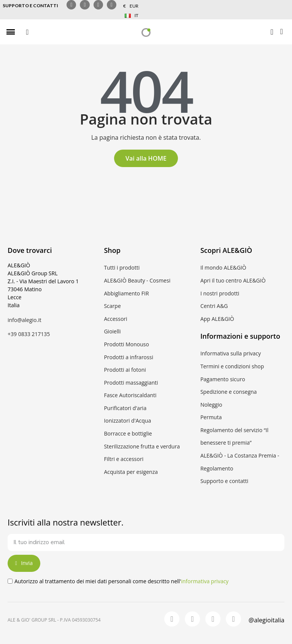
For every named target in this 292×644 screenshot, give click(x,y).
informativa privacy (205, 581)
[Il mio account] (272, 32)
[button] (27, 32)
